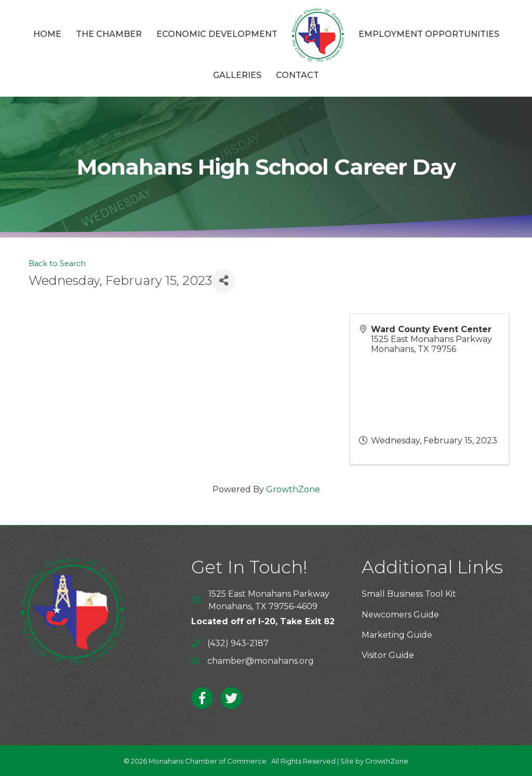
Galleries (237, 75)
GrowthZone (293, 489)
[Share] (224, 281)
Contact (297, 75)
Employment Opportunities (429, 34)
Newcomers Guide (400, 615)
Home (47, 34)
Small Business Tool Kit (409, 594)
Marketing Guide (397, 635)
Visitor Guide (388, 655)
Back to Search (57, 264)
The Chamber (109, 34)
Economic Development (217, 34)
